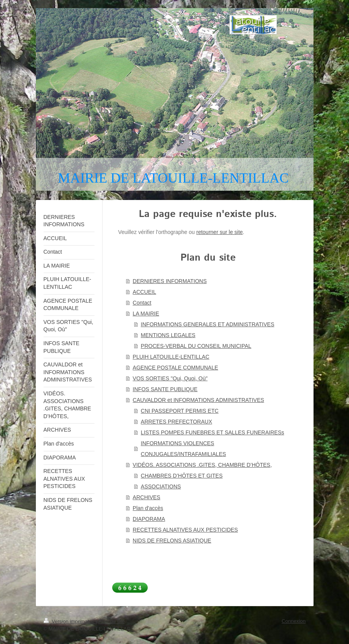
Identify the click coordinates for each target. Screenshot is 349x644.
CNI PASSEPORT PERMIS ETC (180, 411)
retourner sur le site (220, 232)
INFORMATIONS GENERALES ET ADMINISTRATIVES (207, 324)
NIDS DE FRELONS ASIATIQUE (172, 541)
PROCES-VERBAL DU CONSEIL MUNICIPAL (196, 346)
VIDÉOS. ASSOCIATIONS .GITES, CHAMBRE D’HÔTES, (202, 465)
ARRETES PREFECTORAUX (176, 422)
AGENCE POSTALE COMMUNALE (175, 368)
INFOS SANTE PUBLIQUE (165, 389)
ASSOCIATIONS (161, 486)
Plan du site (111, 621)
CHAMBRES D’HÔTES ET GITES (182, 476)
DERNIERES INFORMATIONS (170, 281)
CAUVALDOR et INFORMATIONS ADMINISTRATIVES (198, 400)
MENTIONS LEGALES (168, 335)
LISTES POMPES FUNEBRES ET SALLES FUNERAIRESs (212, 432)
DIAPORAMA (149, 519)
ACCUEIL (144, 292)
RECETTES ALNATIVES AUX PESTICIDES (185, 530)
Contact (142, 303)
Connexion (293, 621)
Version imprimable (70, 621)
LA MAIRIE (146, 314)
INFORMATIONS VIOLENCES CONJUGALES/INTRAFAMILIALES (183, 449)
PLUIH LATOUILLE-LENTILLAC (171, 357)
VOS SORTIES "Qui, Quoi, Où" (170, 378)
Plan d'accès (148, 508)
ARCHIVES (147, 497)
